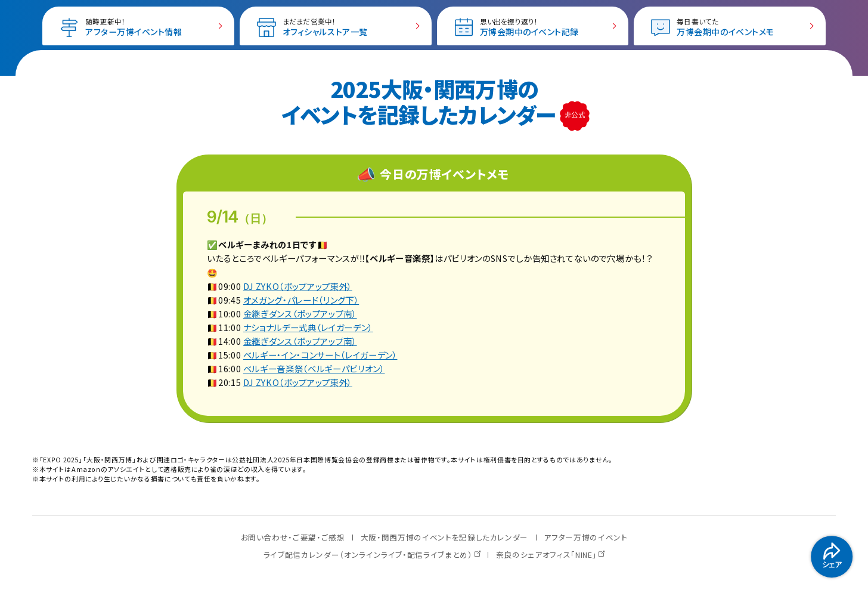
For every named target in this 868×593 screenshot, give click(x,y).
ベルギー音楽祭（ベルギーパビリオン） (314, 368)
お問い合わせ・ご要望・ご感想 (293, 537)
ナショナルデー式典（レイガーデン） (308, 327)
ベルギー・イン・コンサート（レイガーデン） (320, 355)
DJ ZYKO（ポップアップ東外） (298, 286)
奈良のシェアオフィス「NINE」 (546, 555)
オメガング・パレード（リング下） (301, 300)
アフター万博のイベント (585, 537)
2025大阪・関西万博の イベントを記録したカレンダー (421, 101)
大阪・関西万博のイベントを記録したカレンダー (444, 537)
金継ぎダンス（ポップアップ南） (300, 314)
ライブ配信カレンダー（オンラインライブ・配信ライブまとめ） (368, 555)
